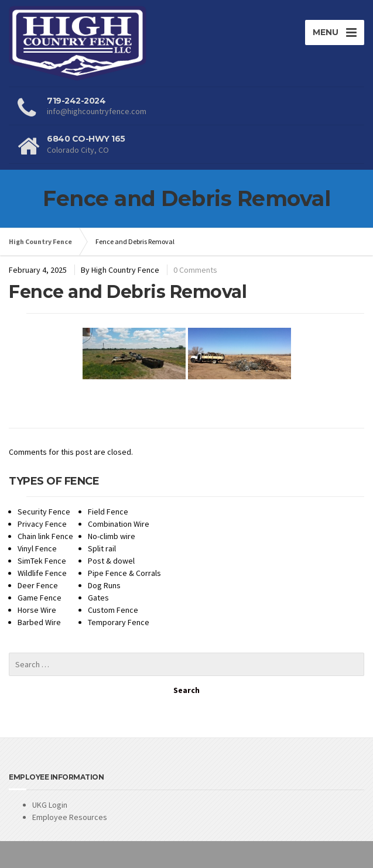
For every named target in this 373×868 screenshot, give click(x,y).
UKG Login (50, 805)
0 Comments (195, 270)
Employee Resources (70, 817)
